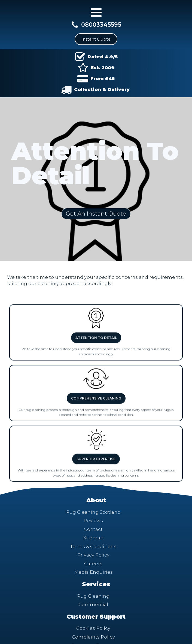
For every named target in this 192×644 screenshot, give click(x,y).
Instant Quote (96, 39)
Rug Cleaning (93, 596)
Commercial (93, 604)
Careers (93, 564)
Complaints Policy (93, 637)
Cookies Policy (93, 628)
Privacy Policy (93, 555)
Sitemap (93, 538)
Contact (93, 529)
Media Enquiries (93, 572)
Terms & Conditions (93, 546)
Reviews (93, 521)
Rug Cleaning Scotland (93, 512)
